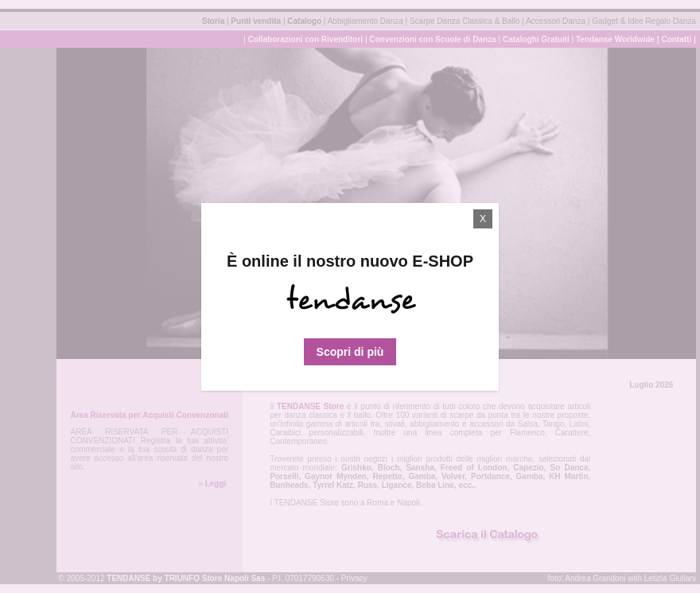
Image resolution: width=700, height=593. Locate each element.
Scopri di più (350, 352)
